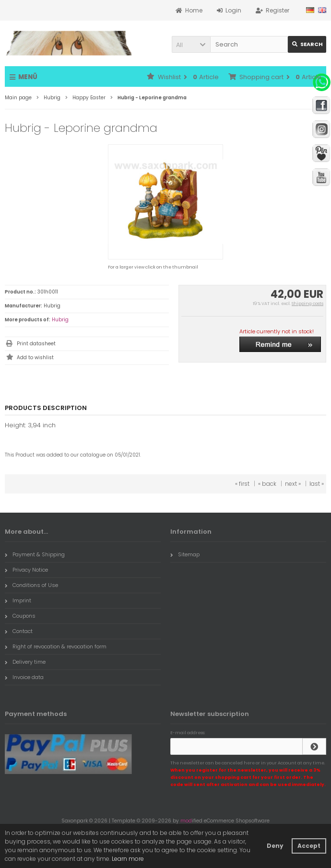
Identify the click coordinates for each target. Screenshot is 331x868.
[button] (191, 44)
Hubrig (60, 320)
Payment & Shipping (35, 554)
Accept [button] (309, 846)
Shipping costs (307, 304)
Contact (19, 631)
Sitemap (185, 554)
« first (242, 484)
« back (267, 484)
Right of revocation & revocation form (56, 646)
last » (317, 484)
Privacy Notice (26, 570)
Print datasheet (36, 344)
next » (293, 484)
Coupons (20, 616)
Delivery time (25, 662)
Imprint (18, 600)
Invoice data (24, 677)
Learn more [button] (128, 859)
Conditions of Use (31, 585)
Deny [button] (275, 846)
